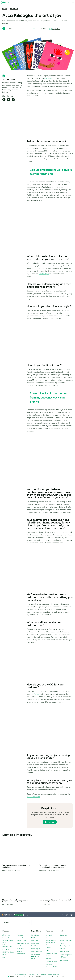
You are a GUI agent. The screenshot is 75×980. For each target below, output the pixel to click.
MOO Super (35, 943)
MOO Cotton (35, 946)
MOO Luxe (35, 941)
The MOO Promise (52, 961)
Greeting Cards (22, 941)
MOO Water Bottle (8, 952)
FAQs (62, 943)
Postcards (20, 935)
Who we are (49, 945)
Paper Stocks (35, 935)
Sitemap (44, 974)
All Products (6, 935)
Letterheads (20, 946)
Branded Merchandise (21, 952)
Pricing (62, 938)
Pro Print (48, 956)
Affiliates (63, 949)
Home (5, 9)
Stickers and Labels (23, 943)
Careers (48, 948)
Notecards (20, 938)
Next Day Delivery (66, 941)
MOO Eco (34, 938)
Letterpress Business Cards (7, 946)
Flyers (4, 957)
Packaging (49, 964)
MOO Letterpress (37, 951)
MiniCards (6, 955)
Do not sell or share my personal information (66, 956)
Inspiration (56, 29)
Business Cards (7, 938)
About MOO (50, 935)
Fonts (38, 974)
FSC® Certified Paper (36, 958)
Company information (54, 974)
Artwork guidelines (66, 946)
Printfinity (49, 958)
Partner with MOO (51, 967)
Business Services (51, 953)
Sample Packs (35, 954)
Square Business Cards (8, 941)
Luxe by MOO (7, 949)
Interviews (14, 9)
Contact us (63, 935)
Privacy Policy (31, 974)
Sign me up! (50, 822)
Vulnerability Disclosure (64, 961)
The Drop (49, 950)
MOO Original (36, 949)
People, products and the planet (51, 941)
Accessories (21, 949)
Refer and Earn (65, 951)
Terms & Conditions (20, 974)
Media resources (51, 938)
